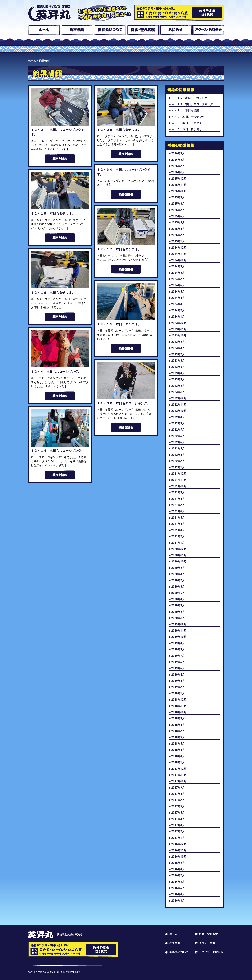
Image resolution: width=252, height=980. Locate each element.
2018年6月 (178, 737)
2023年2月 (178, 386)
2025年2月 (178, 235)
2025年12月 (179, 179)
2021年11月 (179, 480)
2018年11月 (179, 706)
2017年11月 (179, 775)
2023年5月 (178, 367)
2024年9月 (178, 266)
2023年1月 (178, 392)
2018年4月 (178, 750)
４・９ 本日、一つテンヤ (188, 117)
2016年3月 (178, 901)
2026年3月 (178, 160)
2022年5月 (178, 442)
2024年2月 (178, 310)
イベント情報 (207, 943)
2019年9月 (178, 643)
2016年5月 (178, 888)
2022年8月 (178, 423)
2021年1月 (178, 543)
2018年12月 (179, 700)
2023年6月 (178, 361)
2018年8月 (178, 725)
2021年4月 (178, 524)
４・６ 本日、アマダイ (187, 123)
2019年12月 (179, 624)
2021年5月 (178, 518)
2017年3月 (178, 825)
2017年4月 (178, 819)
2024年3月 (178, 304)
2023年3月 (178, 379)
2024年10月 (179, 260)
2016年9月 (178, 863)
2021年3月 (178, 530)
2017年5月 (178, 813)
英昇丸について (110, 30)
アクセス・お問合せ (208, 30)
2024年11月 (179, 254)
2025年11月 (179, 185)
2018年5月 (178, 744)
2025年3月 (178, 229)
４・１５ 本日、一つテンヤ (189, 98)
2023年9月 (178, 342)
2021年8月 (178, 499)
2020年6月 (178, 587)
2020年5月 (178, 593)
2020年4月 (178, 599)
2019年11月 (179, 631)
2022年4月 (178, 449)
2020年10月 (179, 562)
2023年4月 (178, 373)
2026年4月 (178, 153)
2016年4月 (178, 894)
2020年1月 (178, 618)
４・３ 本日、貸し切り (187, 129)
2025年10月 (179, 191)
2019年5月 (178, 668)
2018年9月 (178, 718)
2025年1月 (178, 241)
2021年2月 (178, 536)
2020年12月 (179, 549)
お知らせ (175, 30)
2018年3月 (178, 756)
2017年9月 (178, 788)
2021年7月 (178, 505)
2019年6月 (178, 662)
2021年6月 (178, 511)
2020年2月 (178, 612)
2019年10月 (179, 637)
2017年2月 (178, 831)
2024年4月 (178, 298)
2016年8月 (178, 869)
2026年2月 (178, 166)
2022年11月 (179, 405)
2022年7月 (178, 430)
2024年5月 (178, 292)
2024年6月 (178, 285)
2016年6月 (178, 882)
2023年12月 (179, 323)
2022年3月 (178, 455)
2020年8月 (178, 574)
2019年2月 (178, 687)
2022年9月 (178, 417)
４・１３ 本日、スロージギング (192, 104)
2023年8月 (178, 348)
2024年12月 (179, 248)
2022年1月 (178, 467)
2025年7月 (178, 210)
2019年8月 (178, 649)
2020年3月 (178, 605)
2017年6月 (178, 806)
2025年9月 (178, 197)
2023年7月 (178, 354)
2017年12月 (179, 769)
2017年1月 (178, 838)
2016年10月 (179, 857)
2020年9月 (178, 568)
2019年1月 (178, 693)
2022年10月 (179, 411)
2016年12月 (179, 844)
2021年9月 (178, 492)
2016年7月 (178, 875)
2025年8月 (178, 204)
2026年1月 (178, 172)
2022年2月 (178, 461)
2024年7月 (178, 279)
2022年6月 (178, 436)
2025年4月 (178, 222)
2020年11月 (179, 555)
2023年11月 (179, 329)
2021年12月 (179, 474)
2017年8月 (178, 794)
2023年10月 (179, 335)
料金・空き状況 (143, 30)
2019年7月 (178, 656)
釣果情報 (77, 30)
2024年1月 (178, 317)
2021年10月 (179, 486)
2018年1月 (178, 762)
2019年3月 (178, 681)
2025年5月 (178, 216)
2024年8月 (178, 273)
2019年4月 (178, 675)
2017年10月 (179, 781)
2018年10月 (179, 712)
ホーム (44, 30)
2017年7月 (178, 800)
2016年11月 (179, 850)
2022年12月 (179, 398)
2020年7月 (178, 580)
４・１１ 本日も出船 (185, 110)
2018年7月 (178, 731)
